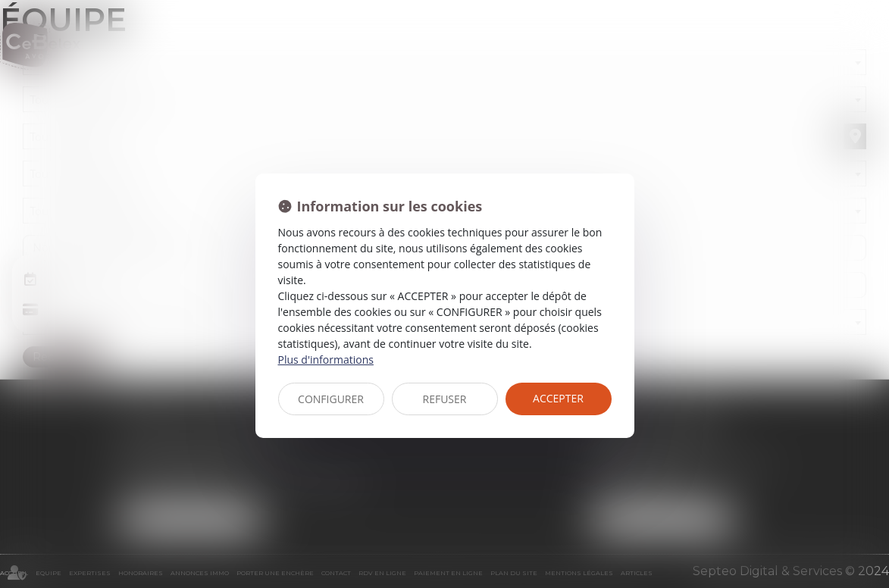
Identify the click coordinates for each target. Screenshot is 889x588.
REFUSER (445, 399)
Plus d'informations (326, 360)
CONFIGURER (331, 399)
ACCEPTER (558, 398)
